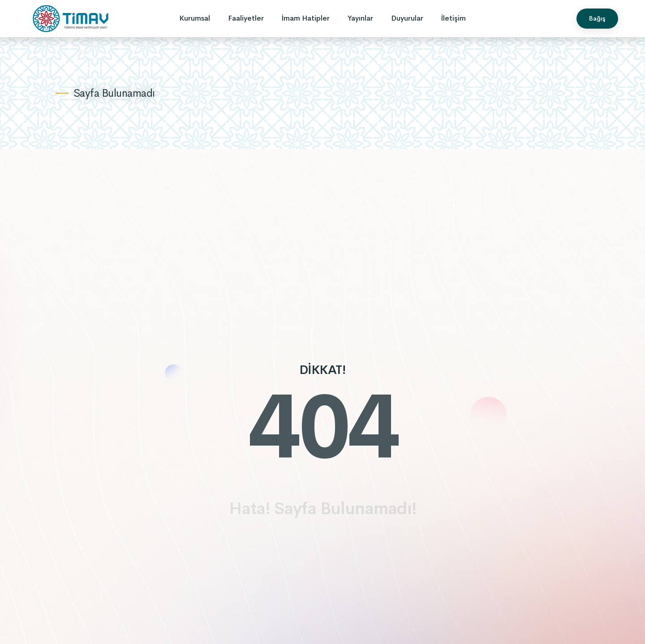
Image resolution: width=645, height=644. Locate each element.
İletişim (454, 18)
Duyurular (407, 18)
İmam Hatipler (306, 18)
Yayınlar (360, 18)
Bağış (597, 18)
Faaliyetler (246, 18)
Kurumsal (195, 18)
